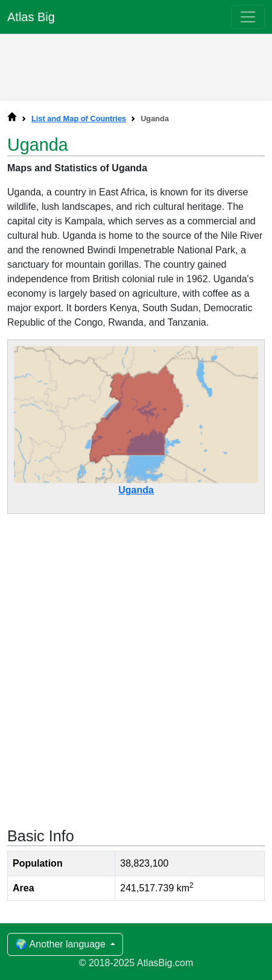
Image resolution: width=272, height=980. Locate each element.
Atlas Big (31, 17)
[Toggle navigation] (248, 17)
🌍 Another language (62, 944)
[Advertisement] (136, 65)
